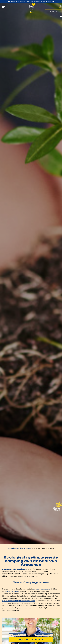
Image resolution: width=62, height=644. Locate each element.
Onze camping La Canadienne (14, 569)
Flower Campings (12, 591)
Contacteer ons (44, 635)
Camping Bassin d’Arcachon (20, 548)
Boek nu (54, 11)
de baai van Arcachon (42, 589)
